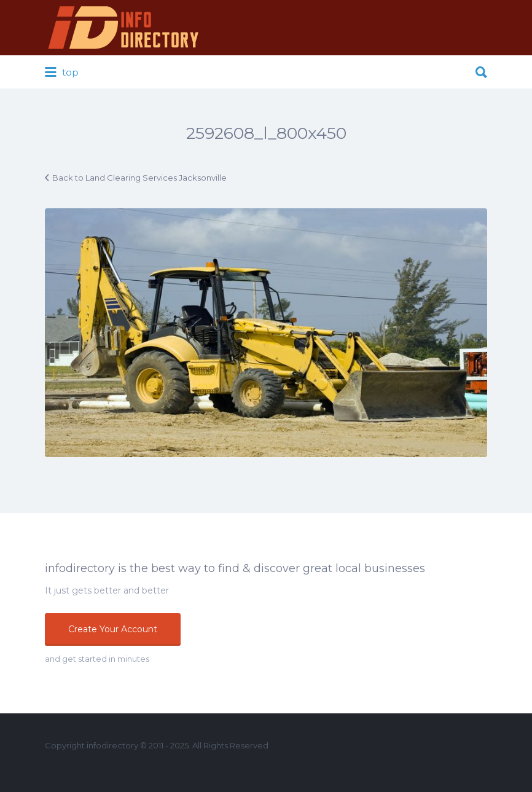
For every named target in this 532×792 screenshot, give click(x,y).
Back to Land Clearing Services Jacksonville (139, 178)
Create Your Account (113, 629)
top (62, 73)
